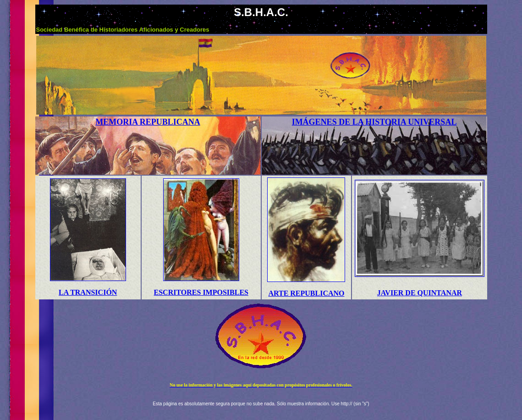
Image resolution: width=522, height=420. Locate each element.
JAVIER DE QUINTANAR (420, 293)
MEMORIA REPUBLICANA (148, 122)
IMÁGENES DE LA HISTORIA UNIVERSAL (374, 122)
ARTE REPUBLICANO (306, 293)
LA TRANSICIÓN (88, 292)
